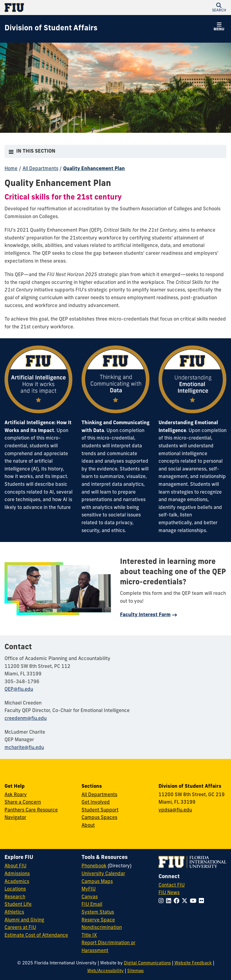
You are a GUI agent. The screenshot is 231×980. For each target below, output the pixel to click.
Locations (15, 889)
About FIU (15, 866)
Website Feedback (193, 963)
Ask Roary (16, 795)
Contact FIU (172, 885)
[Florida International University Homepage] (60, 8)
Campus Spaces (99, 818)
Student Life (18, 905)
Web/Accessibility (105, 971)
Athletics (14, 912)
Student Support (100, 810)
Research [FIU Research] (15, 897)
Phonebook (94, 866)
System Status (98, 912)
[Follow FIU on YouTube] (194, 901)
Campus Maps (97, 882)
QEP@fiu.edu (19, 689)
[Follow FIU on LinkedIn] (170, 901)
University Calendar (103, 874)
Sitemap (136, 971)
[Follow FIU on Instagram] (162, 901)
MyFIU (89, 889)
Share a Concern (23, 802)
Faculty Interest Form (145, 615)
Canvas (90, 897)
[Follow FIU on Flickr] (203, 901)
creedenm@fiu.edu (26, 719)
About (88, 826)
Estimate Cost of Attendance (36, 936)
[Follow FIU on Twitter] (186, 901)
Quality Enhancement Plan (94, 169)
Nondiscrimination (102, 928)
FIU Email (92, 905)
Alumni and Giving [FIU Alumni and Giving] (24, 920)
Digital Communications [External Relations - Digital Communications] (147, 963)
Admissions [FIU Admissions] (17, 874)
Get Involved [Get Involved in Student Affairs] (96, 802)
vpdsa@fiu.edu (175, 810)
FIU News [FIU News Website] (169, 893)
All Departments (40, 169)
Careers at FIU (20, 928)
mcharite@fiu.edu (24, 748)
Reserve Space (98, 920)
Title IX (89, 936)
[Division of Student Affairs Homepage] (51, 29)
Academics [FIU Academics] (17, 882)
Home (11, 169)
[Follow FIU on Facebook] (178, 901)
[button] (219, 8)
